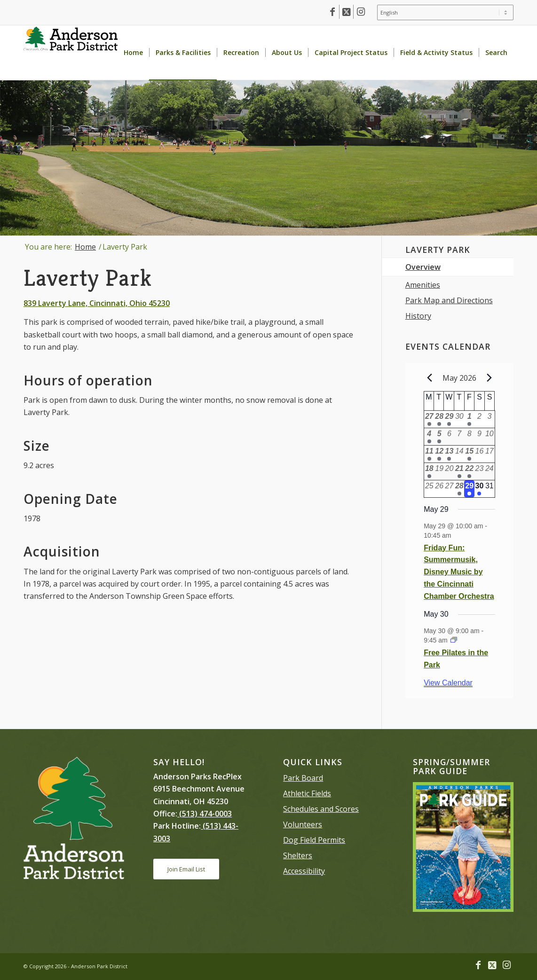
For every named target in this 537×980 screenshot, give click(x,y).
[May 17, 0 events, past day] (489, 454)
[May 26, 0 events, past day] (439, 489)
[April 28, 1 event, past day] (439, 419)
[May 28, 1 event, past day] (459, 489)
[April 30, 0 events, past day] (459, 419)
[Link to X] (346, 12)
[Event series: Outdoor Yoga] (454, 640)
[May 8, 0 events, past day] (469, 437)
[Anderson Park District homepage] (71, 53)
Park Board (303, 778)
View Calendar (448, 683)
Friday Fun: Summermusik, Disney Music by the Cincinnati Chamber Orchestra (459, 572)
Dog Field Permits (314, 840)
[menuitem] (443, 12)
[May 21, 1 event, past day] (459, 471)
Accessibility (304, 871)
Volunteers (303, 824)
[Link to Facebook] (332, 12)
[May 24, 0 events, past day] (489, 471)
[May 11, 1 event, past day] (429, 454)
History (418, 316)
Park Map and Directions (449, 300)
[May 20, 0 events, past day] (449, 471)
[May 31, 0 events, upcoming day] (489, 489)
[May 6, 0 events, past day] (449, 437)
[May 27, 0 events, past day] (449, 489)
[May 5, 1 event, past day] (439, 437)
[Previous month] (429, 378)
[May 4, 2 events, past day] (429, 437)
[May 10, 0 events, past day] (489, 437)
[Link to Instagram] (361, 12)
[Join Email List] (186, 869)
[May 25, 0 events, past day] (429, 489)
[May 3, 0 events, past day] (489, 419)
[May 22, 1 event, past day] (469, 471)
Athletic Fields (307, 793)
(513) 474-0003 (205, 814)
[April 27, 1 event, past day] (429, 419)
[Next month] (490, 378)
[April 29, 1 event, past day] (449, 419)
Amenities (423, 285)
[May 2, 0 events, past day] (479, 419)
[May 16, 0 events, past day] (479, 454)
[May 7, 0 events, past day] (459, 437)
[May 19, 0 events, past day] (439, 471)
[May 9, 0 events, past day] (479, 437)
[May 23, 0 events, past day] (479, 471)
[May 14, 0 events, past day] (459, 454)
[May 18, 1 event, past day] (429, 471)
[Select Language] (445, 12)
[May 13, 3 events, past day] (449, 454)
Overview (423, 267)
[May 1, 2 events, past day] (469, 419)
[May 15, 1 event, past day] (469, 454)
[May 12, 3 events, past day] (439, 454)
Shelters (298, 855)
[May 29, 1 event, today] (469, 489)
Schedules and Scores (321, 809)
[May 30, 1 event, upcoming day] (479, 489)
